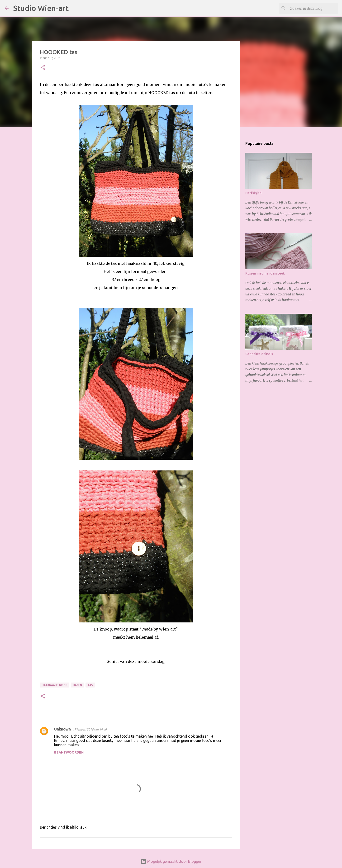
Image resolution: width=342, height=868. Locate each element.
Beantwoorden (69, 752)
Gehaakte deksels (259, 354)
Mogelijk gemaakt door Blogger (171, 861)
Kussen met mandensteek (265, 273)
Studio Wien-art (41, 8)
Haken (77, 685)
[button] (43, 68)
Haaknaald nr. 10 (55, 685)
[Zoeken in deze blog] (313, 8)
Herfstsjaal (254, 193)
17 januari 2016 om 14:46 (90, 729)
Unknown (62, 729)
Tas (90, 685)
